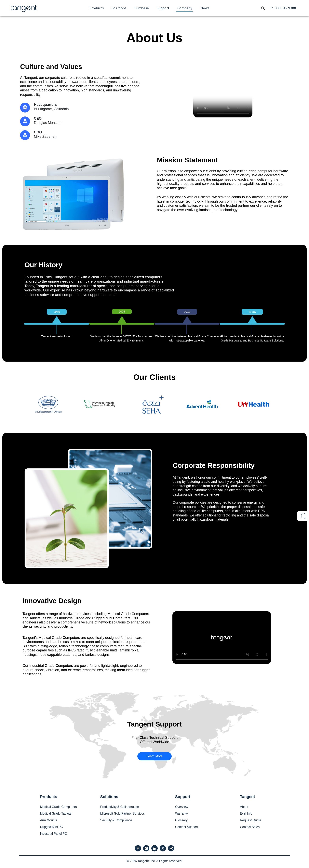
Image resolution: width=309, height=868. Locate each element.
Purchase (141, 8)
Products (96, 8)
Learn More (154, 756)
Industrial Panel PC (54, 834)
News (205, 8)
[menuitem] (96, 8)
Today (252, 312)
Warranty (181, 814)
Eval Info (246, 814)
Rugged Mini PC (52, 827)
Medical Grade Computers (58, 807)
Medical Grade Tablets (56, 814)
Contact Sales (250, 827)
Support (163, 8)
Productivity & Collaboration (120, 807)
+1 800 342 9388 (283, 8)
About (244, 807)
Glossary (181, 820)
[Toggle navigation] (263, 8)
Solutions (119, 8)
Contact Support (187, 827)
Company (185, 8)
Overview (182, 807)
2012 (187, 312)
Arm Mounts (48, 820)
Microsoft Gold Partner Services (123, 814)
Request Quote (251, 820)
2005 (122, 312)
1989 (57, 312)
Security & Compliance (116, 820)
